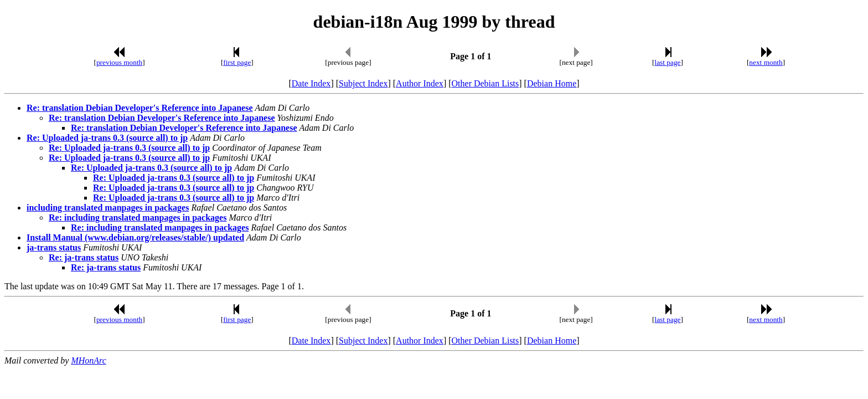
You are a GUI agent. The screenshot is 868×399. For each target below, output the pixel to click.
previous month (119, 62)
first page (237, 62)
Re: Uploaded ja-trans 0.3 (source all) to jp (107, 138)
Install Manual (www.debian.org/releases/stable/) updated (135, 237)
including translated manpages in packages (108, 208)
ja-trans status (54, 247)
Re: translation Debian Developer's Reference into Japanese (140, 108)
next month (766, 62)
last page (668, 62)
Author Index (420, 83)
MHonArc (88, 360)
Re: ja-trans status (84, 257)
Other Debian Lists (485, 83)
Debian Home (552, 83)
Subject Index (363, 83)
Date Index (311, 83)
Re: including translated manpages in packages (138, 218)
